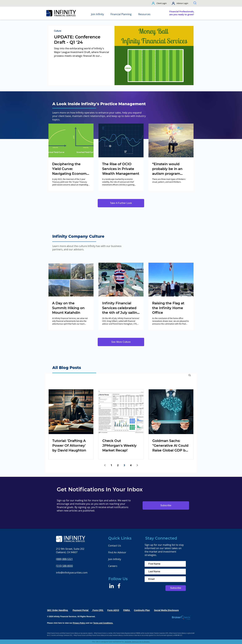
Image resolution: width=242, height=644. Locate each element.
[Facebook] (119, 586)
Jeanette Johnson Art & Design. (137, 642)
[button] (153, 3)
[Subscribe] (176, 588)
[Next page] (137, 465)
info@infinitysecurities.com (72, 573)
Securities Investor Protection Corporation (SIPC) (156, 633)
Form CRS (98, 610)
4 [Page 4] (131, 465)
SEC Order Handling (58, 610)
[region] (182, 13)
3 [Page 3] (124, 465)
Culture (58, 31)
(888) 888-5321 (64, 559)
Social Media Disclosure (166, 610)
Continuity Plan (142, 610)
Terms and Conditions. (103, 623)
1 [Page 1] (111, 465)
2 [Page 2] (118, 465)
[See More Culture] (121, 342)
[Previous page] (105, 465)
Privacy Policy (79, 623)
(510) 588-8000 (64, 566)
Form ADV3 (113, 610)
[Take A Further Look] (121, 203)
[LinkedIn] (111, 586)
